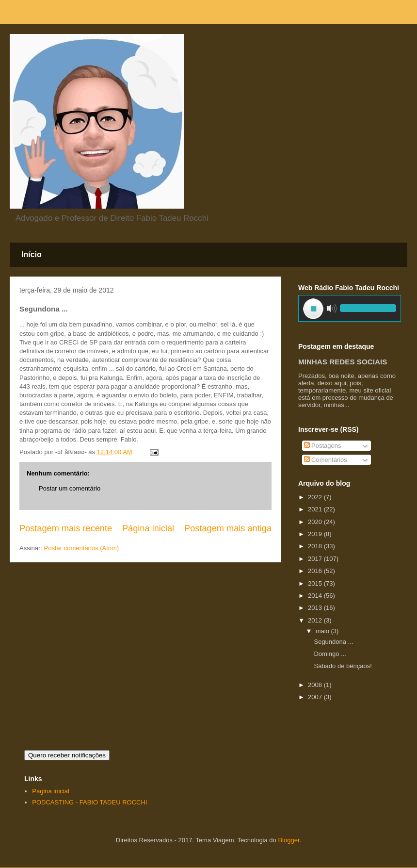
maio (323, 631)
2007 (316, 697)
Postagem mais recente (66, 528)
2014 (316, 596)
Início (32, 254)
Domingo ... (330, 654)
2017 (316, 559)
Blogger (289, 840)
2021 (316, 509)
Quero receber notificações (67, 755)
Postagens (323, 446)
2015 (316, 583)
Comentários (326, 460)
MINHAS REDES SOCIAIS (343, 362)
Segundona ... (333, 642)
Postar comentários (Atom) (82, 548)
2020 (316, 522)
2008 (316, 685)
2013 (316, 608)
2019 (316, 534)
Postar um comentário (70, 488)
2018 (316, 546)
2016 (316, 571)
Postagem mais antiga (228, 528)
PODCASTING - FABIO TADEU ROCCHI (89, 802)
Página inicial (148, 528)
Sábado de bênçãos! (343, 666)
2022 (316, 497)
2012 (316, 620)
